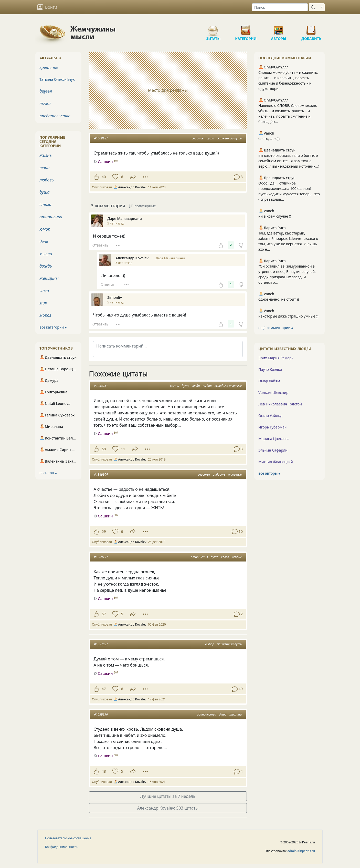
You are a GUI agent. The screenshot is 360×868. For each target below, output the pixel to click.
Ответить (100, 245)
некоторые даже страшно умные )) (288, 316)
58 (104, 449)
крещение (49, 67)
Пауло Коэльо (270, 369)
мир (43, 303)
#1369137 (101, 557)
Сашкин (105, 433)
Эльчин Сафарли (273, 450)
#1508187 (101, 138)
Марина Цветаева (274, 439)
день (44, 241)
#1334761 (101, 386)
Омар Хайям (269, 381)
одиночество (207, 714)
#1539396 (101, 714)
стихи (45, 205)
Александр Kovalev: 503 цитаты (168, 808)
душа (210, 138)
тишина (236, 714)
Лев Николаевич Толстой (280, 404)
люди (196, 386)
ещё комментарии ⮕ (276, 328)
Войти (47, 7)
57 (104, 614)
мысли (46, 254)
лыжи (45, 104)
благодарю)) (269, 139)
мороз (45, 315)
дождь (46, 266)
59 (104, 531)
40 (104, 177)
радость (219, 474)
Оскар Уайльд (270, 416)
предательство (55, 116)
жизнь (174, 386)
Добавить (311, 28)
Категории (246, 28)
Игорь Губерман (272, 427)
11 (123, 449)
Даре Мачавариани (170, 258)
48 (104, 771)
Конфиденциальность (61, 847)
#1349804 (101, 474)
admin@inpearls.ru (301, 851)
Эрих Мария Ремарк (276, 358)
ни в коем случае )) (275, 216)
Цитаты (213, 28)
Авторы (279, 28)
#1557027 (101, 644)
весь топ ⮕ (48, 473)
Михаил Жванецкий (276, 462)
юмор (45, 229)
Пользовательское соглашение (68, 838)
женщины (49, 278)
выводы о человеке (228, 386)
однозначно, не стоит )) (279, 299)
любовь (47, 180)
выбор (207, 386)
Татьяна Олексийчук (57, 79)
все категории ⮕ (53, 327)
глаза (225, 557)
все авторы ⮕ (269, 473)
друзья (46, 91)
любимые (235, 474)
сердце (237, 557)
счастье (198, 138)
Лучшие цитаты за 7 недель (168, 796)
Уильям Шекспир (273, 392)
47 (104, 689)
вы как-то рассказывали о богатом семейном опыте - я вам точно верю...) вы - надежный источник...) (289, 161)
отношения (199, 557)
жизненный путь (229, 138)
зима (44, 291)
